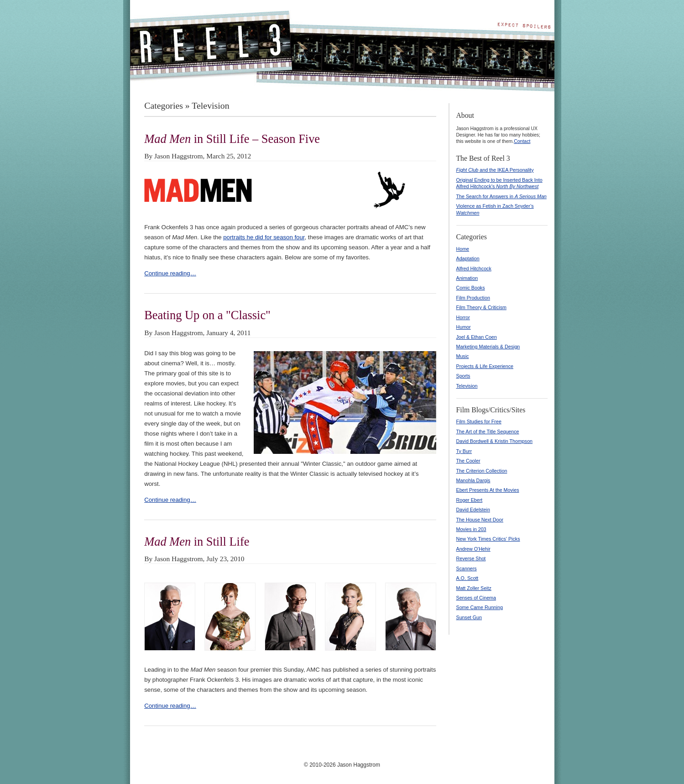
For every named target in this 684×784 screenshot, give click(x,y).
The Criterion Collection (482, 471)
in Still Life (197, 542)
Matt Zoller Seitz (474, 588)
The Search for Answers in (501, 196)
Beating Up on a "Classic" (207, 315)
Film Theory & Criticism (481, 307)
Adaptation (468, 258)
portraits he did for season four (264, 237)
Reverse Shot (471, 558)
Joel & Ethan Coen (477, 337)
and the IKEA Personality (495, 170)
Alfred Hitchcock (474, 268)
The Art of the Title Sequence (488, 431)
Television (467, 386)
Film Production (473, 298)
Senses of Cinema (476, 598)
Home (463, 249)
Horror (463, 317)
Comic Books (471, 288)
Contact (522, 141)
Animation (467, 278)
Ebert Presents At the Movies (488, 490)
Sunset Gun (469, 617)
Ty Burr (464, 451)
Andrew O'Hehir (473, 549)
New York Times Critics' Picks (488, 539)
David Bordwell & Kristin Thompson (495, 441)
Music (463, 356)
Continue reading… (170, 273)
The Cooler (468, 461)
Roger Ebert (470, 500)
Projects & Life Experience (485, 366)
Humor (464, 327)
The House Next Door (480, 520)
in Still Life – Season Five (232, 139)
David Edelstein (473, 510)
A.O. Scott (467, 578)
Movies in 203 (471, 529)
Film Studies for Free (479, 421)
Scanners (467, 568)
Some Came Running (480, 607)
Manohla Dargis (473, 480)
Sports (463, 376)
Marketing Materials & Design (488, 347)
